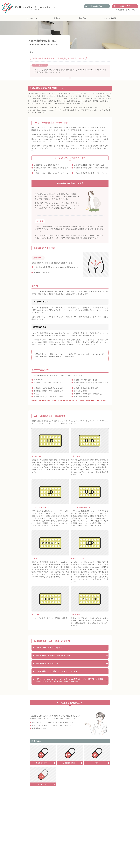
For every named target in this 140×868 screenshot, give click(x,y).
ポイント (86, 58)
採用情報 (120, 10)
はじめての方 (32, 18)
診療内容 (83, 18)
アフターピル (42, 785)
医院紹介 (57, 18)
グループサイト (132, 10)
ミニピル (96, 763)
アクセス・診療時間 (108, 18)
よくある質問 (74, 58)
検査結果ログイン (94, 6)
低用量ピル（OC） (42, 763)
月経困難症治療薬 (69, 763)
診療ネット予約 (122, 6)
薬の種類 (63, 58)
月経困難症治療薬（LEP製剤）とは (44, 58)
